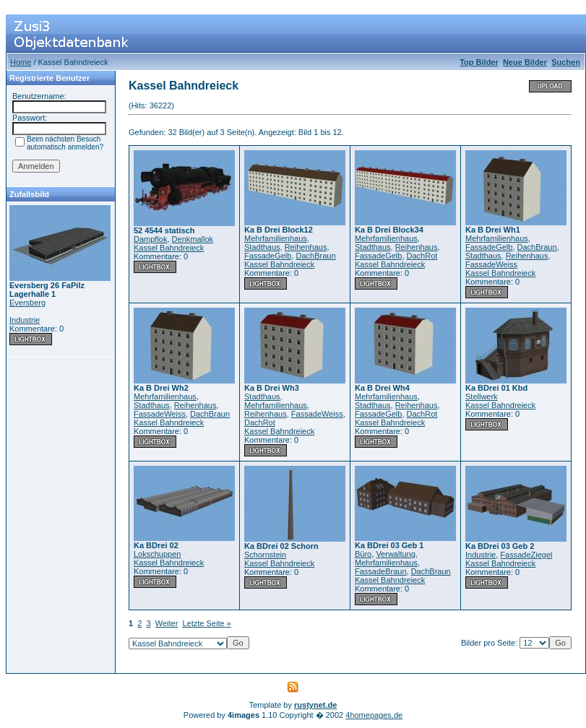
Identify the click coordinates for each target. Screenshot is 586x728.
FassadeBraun (381, 571)
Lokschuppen (157, 554)
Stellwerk (482, 396)
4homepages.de (374, 715)
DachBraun (316, 256)
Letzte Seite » (206, 623)
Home (21, 62)
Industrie (25, 320)
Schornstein (265, 555)
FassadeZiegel (526, 555)
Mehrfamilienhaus (276, 238)
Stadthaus (262, 247)
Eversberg (27, 303)
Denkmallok (193, 239)
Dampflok (150, 239)
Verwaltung (395, 554)
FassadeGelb (268, 256)
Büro (363, 554)
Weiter (167, 623)
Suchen (566, 62)
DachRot (422, 256)
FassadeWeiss (491, 264)
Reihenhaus (306, 247)
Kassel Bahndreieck (169, 248)
